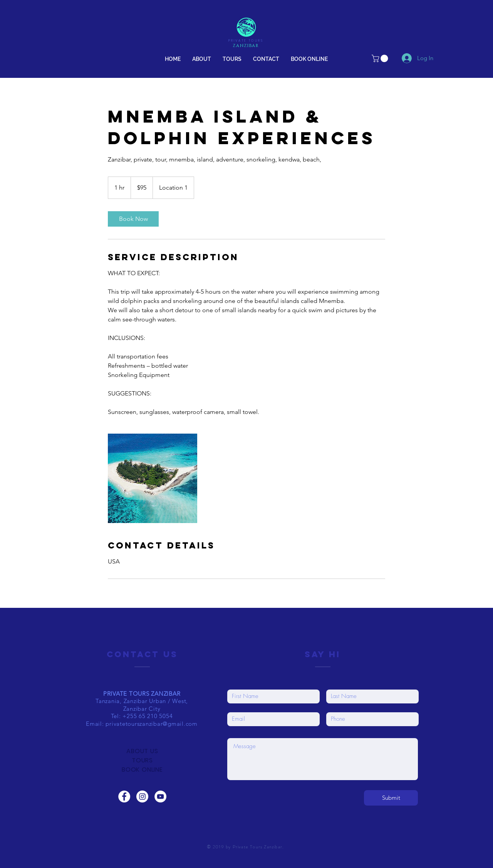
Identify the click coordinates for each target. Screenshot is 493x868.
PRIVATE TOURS (246, 41)
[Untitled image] (153, 478)
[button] (232, 59)
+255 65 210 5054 (148, 716)
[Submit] (391, 798)
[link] (381, 58)
